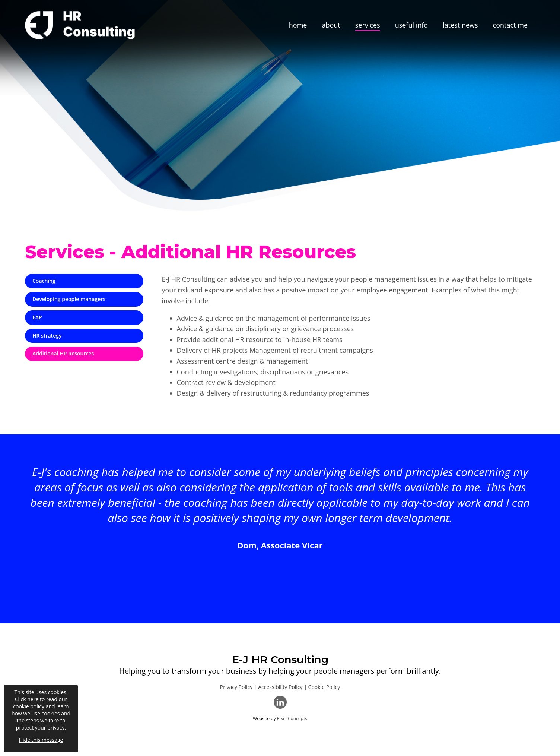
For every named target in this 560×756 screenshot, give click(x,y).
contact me (510, 25)
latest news (460, 25)
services (368, 25)
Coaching (44, 281)
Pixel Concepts (292, 719)
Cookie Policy (324, 687)
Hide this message (41, 740)
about (331, 25)
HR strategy (47, 336)
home (298, 25)
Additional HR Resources (63, 353)
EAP (37, 317)
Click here (27, 699)
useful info (412, 25)
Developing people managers (69, 299)
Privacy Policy (236, 687)
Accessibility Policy (280, 687)
